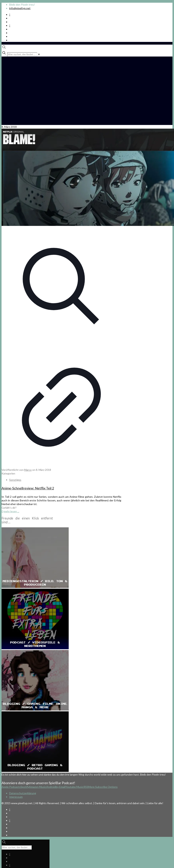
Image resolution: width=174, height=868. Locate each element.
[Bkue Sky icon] (10, 25)
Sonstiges (15, 480)
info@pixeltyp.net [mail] (20, 8)
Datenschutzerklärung (23, 793)
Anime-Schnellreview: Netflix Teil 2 (28, 488)
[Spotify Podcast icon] (10, 15)
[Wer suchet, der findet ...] (22, 54)
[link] (39, 54)
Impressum (16, 797)
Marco (28, 470)
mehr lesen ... (11, 511)
